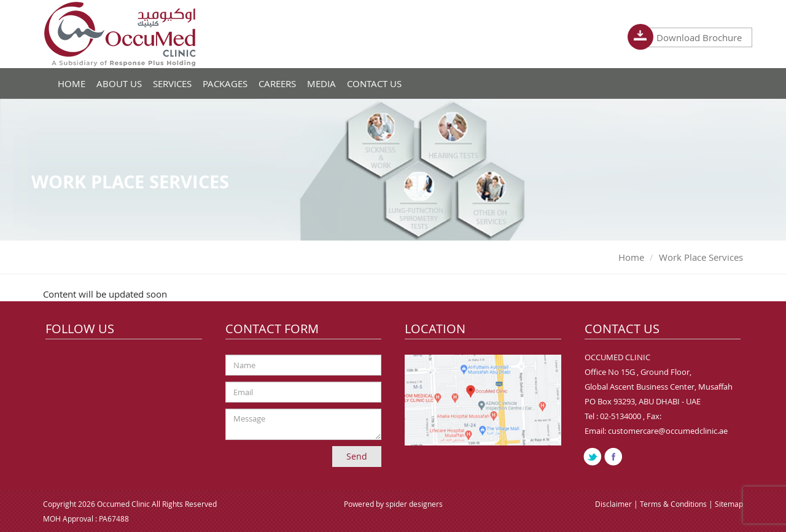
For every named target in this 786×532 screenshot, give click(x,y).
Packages (225, 83)
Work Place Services (701, 257)
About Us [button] (119, 83)
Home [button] (72, 83)
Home (631, 257)
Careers (277, 83)
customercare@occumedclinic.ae (668, 431)
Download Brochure (694, 37)
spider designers (414, 504)
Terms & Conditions (674, 504)
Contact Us (374, 83)
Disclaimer (614, 504)
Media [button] (321, 83)
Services (172, 83)
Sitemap (729, 504)
